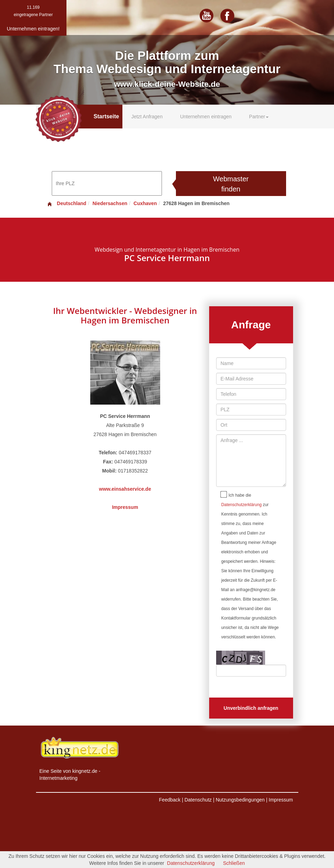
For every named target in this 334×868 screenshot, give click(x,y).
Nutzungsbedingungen (240, 800)
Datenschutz (198, 800)
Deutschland (66, 203)
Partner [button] (259, 117)
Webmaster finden (231, 184)
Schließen (234, 863)
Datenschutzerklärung (242, 505)
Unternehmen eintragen (206, 117)
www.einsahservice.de (125, 489)
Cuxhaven (145, 203)
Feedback (170, 800)
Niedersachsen (110, 203)
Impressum (125, 507)
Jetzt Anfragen (147, 117)
